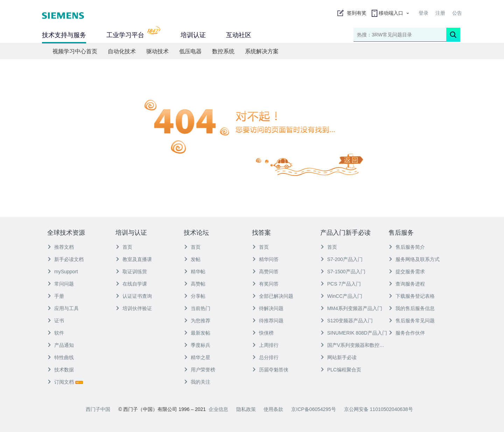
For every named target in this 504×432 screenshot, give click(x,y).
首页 (124, 247)
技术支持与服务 (64, 35)
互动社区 (239, 35)
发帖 (192, 259)
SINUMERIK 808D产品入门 (354, 333)
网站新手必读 (338, 357)
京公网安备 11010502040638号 (379, 409)
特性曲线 (61, 357)
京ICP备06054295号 (314, 409)
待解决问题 (268, 308)
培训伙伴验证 (134, 308)
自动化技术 (122, 51)
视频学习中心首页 (75, 51)
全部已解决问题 (273, 296)
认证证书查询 (134, 296)
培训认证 (193, 35)
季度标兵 (197, 345)
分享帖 (195, 296)
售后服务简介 (407, 247)
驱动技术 (157, 51)
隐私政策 (246, 409)
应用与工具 (63, 308)
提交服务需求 (407, 272)
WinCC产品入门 (341, 296)
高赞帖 (195, 284)
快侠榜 (263, 333)
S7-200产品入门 (341, 259)
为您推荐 (197, 321)
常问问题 (61, 284)
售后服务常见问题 (412, 321)
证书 (56, 321)
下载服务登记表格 (412, 296)
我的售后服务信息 (412, 308)
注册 (440, 13)
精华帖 (195, 272)
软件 (56, 333)
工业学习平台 (133, 34)
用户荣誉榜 (199, 370)
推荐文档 (61, 247)
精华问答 (265, 259)
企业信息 (218, 409)
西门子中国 (98, 409)
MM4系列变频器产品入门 (351, 308)
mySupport (63, 272)
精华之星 (197, 357)
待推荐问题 (268, 321)
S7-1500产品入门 (343, 272)
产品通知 (61, 345)
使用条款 (273, 409)
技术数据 (61, 370)
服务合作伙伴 (407, 333)
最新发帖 (197, 333)
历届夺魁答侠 (270, 370)
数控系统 (223, 51)
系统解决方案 (262, 51)
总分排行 (265, 357)
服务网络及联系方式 (414, 259)
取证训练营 (131, 272)
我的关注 (197, 382)
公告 (457, 13)
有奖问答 (265, 284)
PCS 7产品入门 (341, 284)
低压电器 (190, 51)
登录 (423, 13)
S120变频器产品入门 (347, 321)
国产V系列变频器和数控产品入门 (354, 345)
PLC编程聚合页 (341, 370)
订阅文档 (65, 382)
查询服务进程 (407, 284)
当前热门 (197, 308)
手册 (56, 296)
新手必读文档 (65, 259)
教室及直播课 (134, 259)
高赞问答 (265, 272)
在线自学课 (131, 284)
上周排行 (265, 345)
